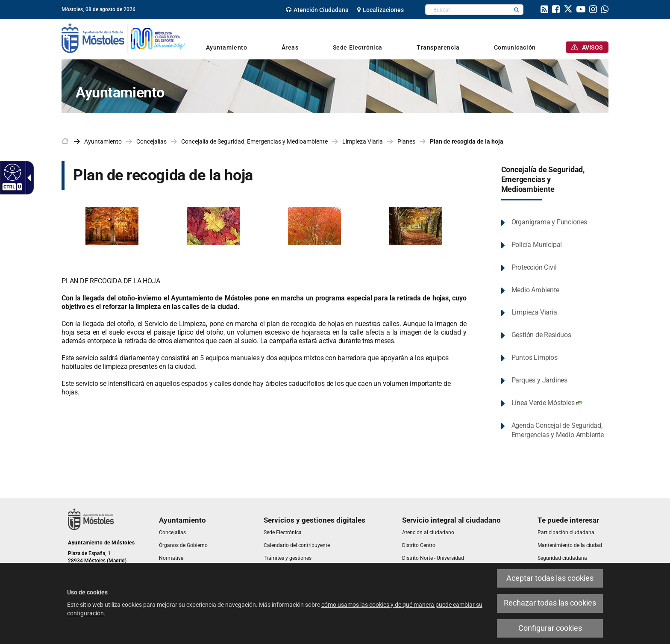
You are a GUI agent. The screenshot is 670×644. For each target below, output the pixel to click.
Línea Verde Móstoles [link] (547, 403)
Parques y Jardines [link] (539, 380)
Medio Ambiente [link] (535, 290)
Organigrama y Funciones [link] (549, 222)
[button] (517, 10)
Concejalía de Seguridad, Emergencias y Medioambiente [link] (254, 141)
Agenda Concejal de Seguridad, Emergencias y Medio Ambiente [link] (558, 430)
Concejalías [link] (151, 141)
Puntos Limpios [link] (535, 357)
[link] (317, 10)
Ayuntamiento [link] (103, 141)
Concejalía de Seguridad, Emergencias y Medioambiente (543, 179)
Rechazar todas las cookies (550, 603)
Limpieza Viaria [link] (363, 141)
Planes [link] (406, 141)
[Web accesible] (11, 172)
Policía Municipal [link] (537, 245)
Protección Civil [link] (534, 267)
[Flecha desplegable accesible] (27, 178)
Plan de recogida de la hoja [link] (467, 141)
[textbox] (468, 10)
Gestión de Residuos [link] (541, 335)
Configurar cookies (550, 628)
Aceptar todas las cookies (550, 578)
